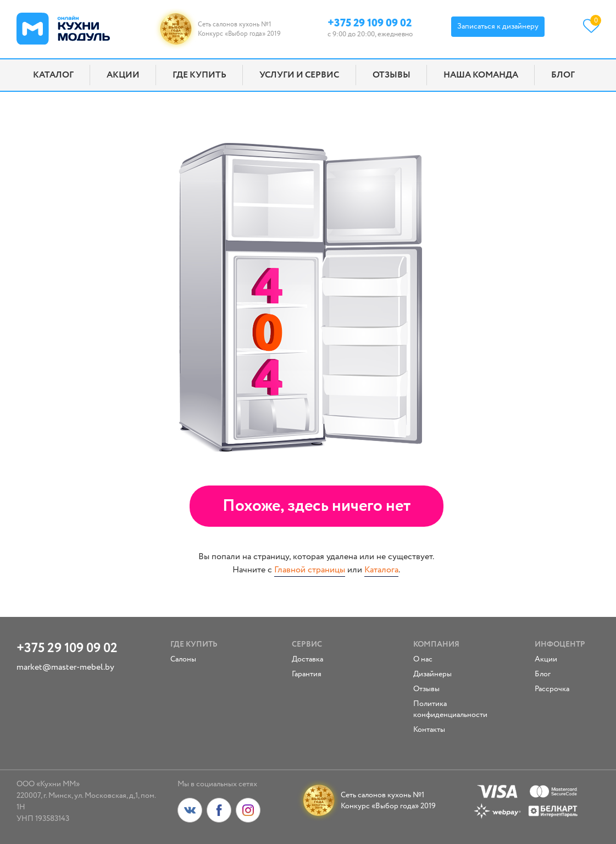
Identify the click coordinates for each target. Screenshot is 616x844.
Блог (563, 75)
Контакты (429, 730)
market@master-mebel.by (65, 667)
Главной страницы (310, 570)
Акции (123, 75)
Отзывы (392, 75)
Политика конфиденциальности (442, 709)
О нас (423, 659)
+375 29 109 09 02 (370, 22)
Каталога (381, 570)
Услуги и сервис (299, 75)
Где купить (199, 75)
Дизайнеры (432, 674)
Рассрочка (552, 689)
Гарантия (307, 674)
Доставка (307, 659)
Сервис (307, 644)
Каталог (53, 75)
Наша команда (481, 75)
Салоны (183, 659)
